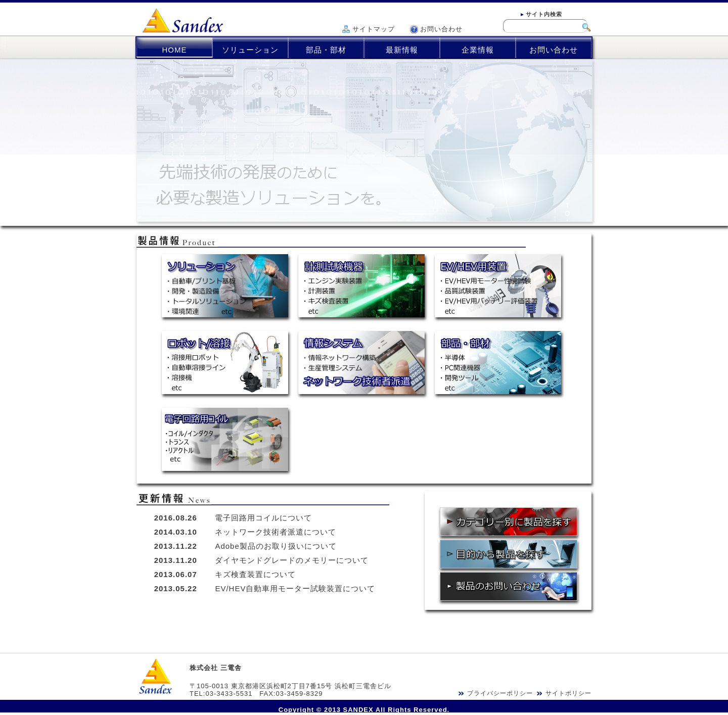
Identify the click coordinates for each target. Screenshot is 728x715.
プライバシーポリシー (500, 693)
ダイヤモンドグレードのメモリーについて (292, 560)
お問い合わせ (441, 29)
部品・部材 (326, 50)
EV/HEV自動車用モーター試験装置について (295, 588)
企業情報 (478, 50)
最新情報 (402, 50)
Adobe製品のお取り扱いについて (276, 546)
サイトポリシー (568, 693)
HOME (175, 50)
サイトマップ (374, 29)
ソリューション (250, 50)
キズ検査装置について (255, 574)
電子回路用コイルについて (263, 518)
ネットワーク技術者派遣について (276, 532)
